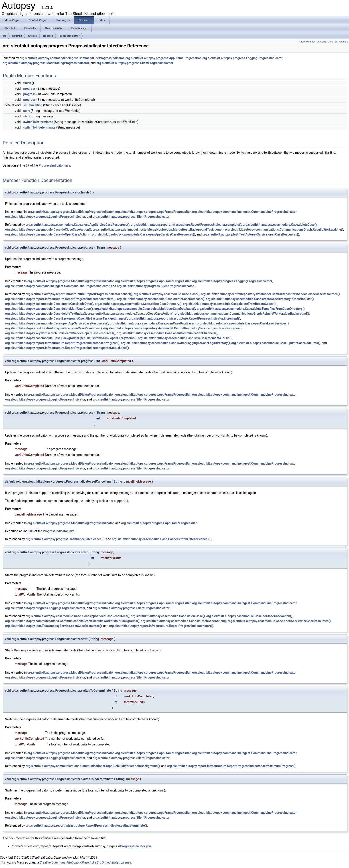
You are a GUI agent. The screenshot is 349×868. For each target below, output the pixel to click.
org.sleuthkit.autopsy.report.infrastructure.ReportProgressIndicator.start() (161, 626)
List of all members (338, 42)
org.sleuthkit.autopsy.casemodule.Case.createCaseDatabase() (161, 299)
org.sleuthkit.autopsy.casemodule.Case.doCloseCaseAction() (48, 230)
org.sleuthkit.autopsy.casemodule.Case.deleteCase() (280, 225)
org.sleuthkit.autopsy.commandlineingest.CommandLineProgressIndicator (72, 58)
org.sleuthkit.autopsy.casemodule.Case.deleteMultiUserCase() (49, 309)
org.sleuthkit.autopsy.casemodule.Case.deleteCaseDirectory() (138, 304)
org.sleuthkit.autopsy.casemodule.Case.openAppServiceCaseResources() (144, 234)
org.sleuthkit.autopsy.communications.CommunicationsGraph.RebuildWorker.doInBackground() (242, 314)
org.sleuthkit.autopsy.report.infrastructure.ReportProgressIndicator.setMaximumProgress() (231, 766)
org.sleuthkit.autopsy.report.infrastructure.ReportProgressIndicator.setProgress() (62, 343)
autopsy (32, 36)
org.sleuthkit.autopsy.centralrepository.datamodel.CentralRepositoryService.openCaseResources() (172, 328)
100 (31, 531)
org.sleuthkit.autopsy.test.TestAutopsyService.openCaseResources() (251, 234)
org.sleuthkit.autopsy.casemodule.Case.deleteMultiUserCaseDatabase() (145, 309)
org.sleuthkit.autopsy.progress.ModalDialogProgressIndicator (46, 63)
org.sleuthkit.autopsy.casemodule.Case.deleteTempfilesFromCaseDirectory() (251, 309)
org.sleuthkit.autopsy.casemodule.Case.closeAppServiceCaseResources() (77, 225)
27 (28, 165)
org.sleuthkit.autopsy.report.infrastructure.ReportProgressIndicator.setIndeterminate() (86, 826)
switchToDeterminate (38, 122)
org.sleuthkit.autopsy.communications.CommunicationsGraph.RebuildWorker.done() (284, 230)
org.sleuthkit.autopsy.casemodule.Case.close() (166, 294)
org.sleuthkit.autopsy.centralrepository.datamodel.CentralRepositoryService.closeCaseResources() (270, 294)
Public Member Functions (312, 42)
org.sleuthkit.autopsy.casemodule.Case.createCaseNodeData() (49, 304)
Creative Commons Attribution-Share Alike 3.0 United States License (85, 862)
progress (48, 36)
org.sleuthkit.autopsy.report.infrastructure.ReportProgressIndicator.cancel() (79, 294)
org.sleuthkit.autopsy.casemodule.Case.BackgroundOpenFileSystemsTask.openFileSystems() (71, 338)
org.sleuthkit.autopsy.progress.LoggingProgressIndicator (242, 58)
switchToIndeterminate (39, 127)
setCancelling (33, 105)
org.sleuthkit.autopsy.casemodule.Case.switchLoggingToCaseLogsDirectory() (175, 343)
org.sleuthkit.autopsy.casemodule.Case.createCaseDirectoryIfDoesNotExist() (260, 299)
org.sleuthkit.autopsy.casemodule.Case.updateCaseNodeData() (276, 343)
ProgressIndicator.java (54, 165)
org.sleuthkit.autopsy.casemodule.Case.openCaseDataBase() (153, 323)
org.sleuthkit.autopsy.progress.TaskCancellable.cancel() (65, 539)
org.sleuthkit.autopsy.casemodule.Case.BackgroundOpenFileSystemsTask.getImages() (66, 318)
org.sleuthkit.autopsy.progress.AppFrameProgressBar (163, 58)
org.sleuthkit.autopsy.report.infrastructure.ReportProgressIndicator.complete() (186, 225)
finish (27, 83)
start (26, 111)
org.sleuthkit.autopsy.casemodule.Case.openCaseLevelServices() (243, 323)
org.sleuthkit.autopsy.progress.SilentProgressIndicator (135, 63)
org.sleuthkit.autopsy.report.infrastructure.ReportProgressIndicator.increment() (184, 318)
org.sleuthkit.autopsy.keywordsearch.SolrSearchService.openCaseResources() (60, 333)
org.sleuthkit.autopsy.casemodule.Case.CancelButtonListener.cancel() (161, 539)
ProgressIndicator (69, 36)
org (4, 36)
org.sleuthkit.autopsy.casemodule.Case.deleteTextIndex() (46, 314)
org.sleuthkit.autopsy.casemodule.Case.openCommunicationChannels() (167, 333)
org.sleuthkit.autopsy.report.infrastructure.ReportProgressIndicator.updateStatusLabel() (67, 348)
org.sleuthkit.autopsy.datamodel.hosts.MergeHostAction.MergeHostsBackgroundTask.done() (158, 230)
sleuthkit (17, 36)
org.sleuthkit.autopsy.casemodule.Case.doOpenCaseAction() (48, 234)
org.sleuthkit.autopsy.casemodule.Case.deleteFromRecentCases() (229, 304)
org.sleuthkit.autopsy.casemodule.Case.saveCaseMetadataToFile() (185, 338)
